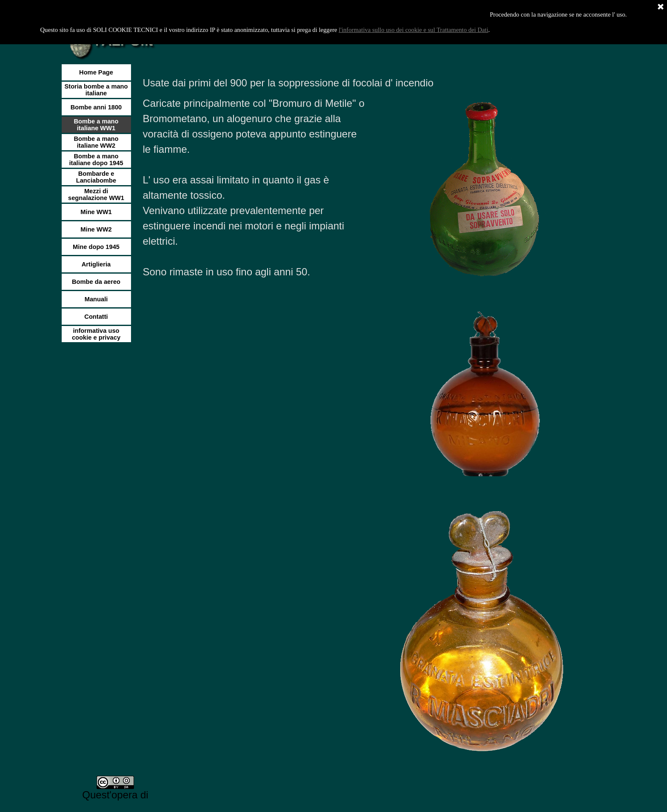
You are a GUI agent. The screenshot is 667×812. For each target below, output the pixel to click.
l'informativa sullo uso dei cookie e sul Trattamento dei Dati (413, 30)
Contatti (96, 317)
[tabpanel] (369, 83)
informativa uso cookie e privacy (96, 334)
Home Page (96, 72)
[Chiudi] (661, 7)
